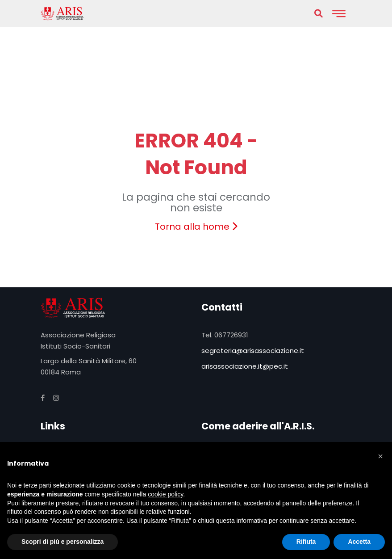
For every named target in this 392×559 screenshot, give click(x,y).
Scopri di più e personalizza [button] (63, 542)
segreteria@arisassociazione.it (253, 351)
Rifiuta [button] (306, 542)
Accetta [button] (359, 542)
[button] (380, 456)
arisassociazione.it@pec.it (245, 366)
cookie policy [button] (165, 494)
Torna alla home (196, 227)
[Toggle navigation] (339, 14)
